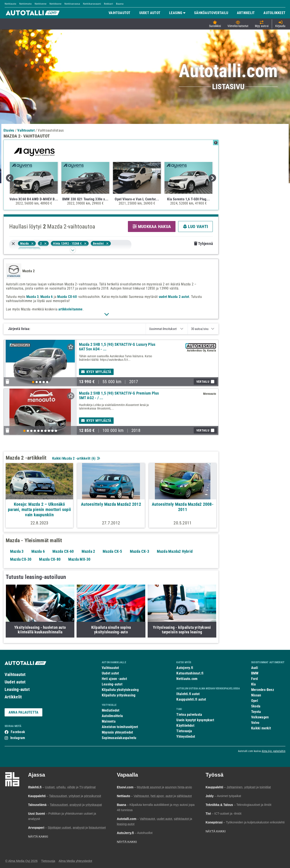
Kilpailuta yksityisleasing (120, 690)
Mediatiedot (111, 710)
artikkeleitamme (70, 309)
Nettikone (55, 4)
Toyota (256, 712)
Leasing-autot (17, 689)
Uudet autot (15, 682)
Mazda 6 (47, 297)
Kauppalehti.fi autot (191, 699)
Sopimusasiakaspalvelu (119, 738)
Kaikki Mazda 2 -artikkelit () (76, 458)
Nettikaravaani (92, 4)
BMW (255, 673)
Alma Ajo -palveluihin (274, 751)
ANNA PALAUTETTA (23, 712)
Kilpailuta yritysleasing (119, 695)
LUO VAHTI (195, 227)
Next (212, 178)
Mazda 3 (33, 297)
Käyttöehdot (185, 726)
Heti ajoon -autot (114, 679)
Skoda (256, 706)
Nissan (256, 695)
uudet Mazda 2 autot (174, 297)
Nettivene (41, 4)
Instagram (18, 738)
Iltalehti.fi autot (188, 694)
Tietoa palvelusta (189, 715)
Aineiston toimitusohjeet (120, 727)
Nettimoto (25, 4)
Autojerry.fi (185, 668)
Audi (255, 668)
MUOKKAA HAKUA (152, 227)
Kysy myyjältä (96, 372)
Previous (10, 178)
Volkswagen (260, 717)
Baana (120, 4)
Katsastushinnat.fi (190, 673)
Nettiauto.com (187, 679)
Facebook (18, 732)
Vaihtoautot (15, 674)
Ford (254, 679)
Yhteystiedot (186, 737)
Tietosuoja (184, 731)
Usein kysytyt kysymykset (195, 720)
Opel (255, 701)
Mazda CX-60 (67, 297)
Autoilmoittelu (112, 716)
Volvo (255, 723)
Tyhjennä (203, 244)
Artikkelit (13, 697)
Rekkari (109, 4)
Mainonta (109, 721)
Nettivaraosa (72, 4)
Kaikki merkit (261, 728)
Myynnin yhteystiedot (117, 732)
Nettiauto (10, 4)
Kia (254, 684)
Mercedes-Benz (263, 690)
